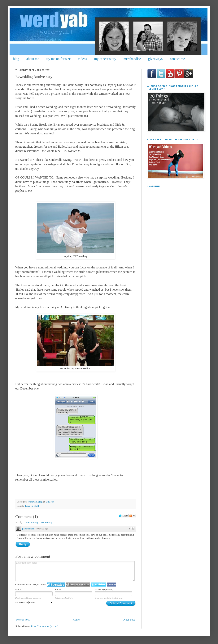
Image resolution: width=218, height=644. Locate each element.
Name (18, 589)
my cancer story (105, 59)
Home (76, 620)
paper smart (28, 529)
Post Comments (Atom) (45, 626)
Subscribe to (34, 602)
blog (16, 59)
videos (82, 59)
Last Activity (46, 522)
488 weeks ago (42, 529)
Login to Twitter (98, 585)
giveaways (155, 59)
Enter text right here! (75, 571)
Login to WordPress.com (78, 585)
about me (33, 59)
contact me (177, 59)
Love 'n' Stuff (32, 506)
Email (58, 589)
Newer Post (23, 620)
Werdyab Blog (35, 502)
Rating (35, 522)
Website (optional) (104, 589)
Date (27, 522)
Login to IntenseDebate (56, 585)
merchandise (132, 59)
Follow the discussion (132, 516)
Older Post (129, 620)
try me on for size (59, 59)
